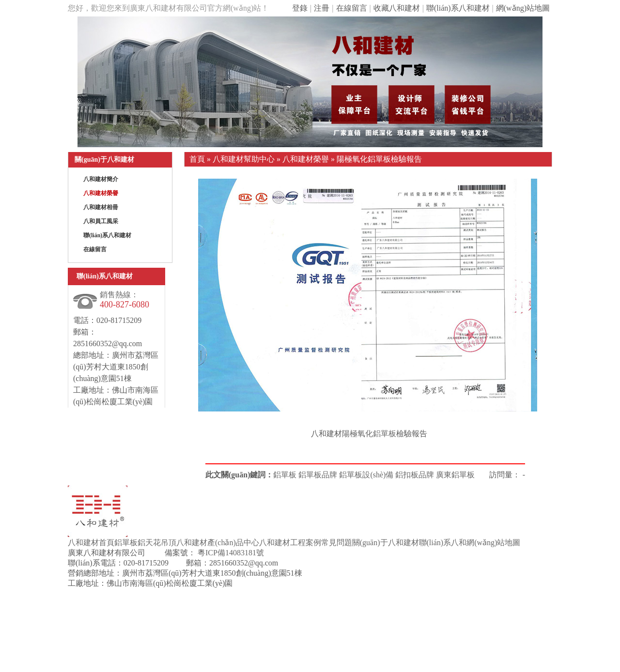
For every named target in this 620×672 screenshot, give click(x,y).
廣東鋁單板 (455, 475)
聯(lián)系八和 (443, 542)
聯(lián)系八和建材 (458, 8)
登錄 (300, 8)
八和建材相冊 (101, 207)
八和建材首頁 (91, 542)
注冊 (322, 8)
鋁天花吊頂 (157, 542)
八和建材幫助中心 (244, 159)
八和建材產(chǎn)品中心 (218, 542)
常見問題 (337, 542)
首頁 (197, 159)
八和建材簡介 (101, 179)
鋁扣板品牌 (415, 475)
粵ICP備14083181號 (230, 553)
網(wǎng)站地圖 (523, 8)
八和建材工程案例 (290, 542)
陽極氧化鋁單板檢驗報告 (379, 159)
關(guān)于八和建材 (386, 542)
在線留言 (352, 8)
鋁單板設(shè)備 (366, 475)
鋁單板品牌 (318, 475)
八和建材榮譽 (101, 193)
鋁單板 (285, 475)
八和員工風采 (101, 221)
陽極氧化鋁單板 (369, 434)
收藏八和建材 (397, 8)
